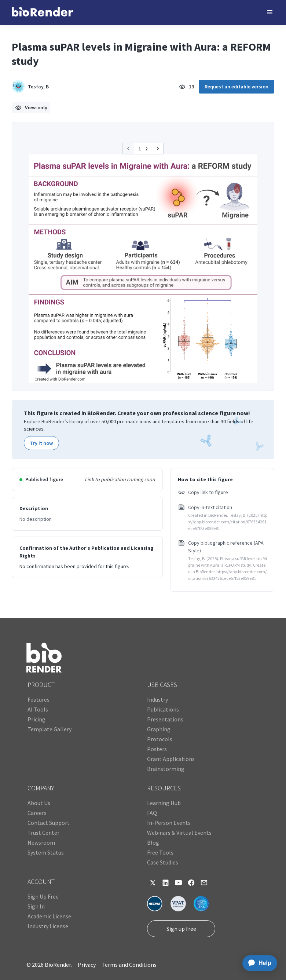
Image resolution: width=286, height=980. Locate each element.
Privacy (87, 965)
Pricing (36, 719)
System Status (46, 852)
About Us (39, 803)
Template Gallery (49, 729)
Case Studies (163, 862)
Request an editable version (236, 87)
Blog (153, 842)
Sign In (36, 906)
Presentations (165, 719)
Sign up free (181, 929)
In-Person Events (169, 823)
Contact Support (49, 823)
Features (38, 699)
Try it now (41, 443)
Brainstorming (166, 769)
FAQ (152, 813)
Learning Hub (164, 803)
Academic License (49, 916)
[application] (258, 963)
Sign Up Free (43, 896)
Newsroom (41, 842)
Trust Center (43, 833)
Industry (157, 699)
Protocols (160, 739)
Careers (37, 813)
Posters (157, 749)
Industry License (48, 926)
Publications (163, 709)
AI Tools (38, 709)
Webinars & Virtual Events (179, 833)
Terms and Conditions (129, 965)
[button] (270, 12)
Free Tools (160, 852)
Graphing (159, 729)
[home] (42, 12)
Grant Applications (171, 759)
